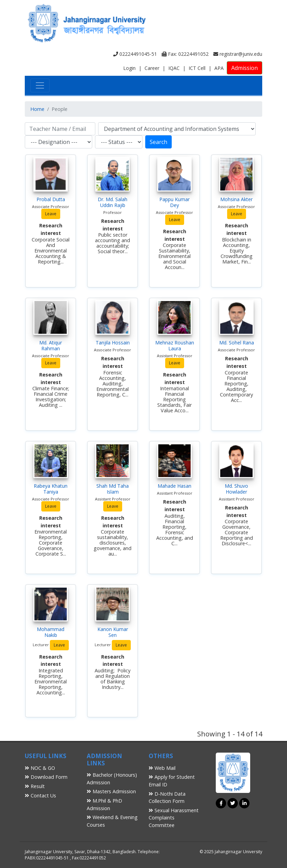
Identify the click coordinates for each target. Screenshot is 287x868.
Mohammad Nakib (51, 632)
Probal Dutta (51, 199)
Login (129, 68)
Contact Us (40, 795)
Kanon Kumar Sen (113, 632)
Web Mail (162, 768)
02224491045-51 (135, 54)
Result (35, 786)
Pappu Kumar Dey (174, 202)
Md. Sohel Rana (237, 343)
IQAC (174, 68)
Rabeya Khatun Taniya (51, 489)
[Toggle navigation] (40, 85)
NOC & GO (40, 768)
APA (219, 68)
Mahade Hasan (174, 486)
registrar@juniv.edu (238, 54)
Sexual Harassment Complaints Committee (174, 818)
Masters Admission (111, 791)
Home (37, 109)
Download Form (46, 777)
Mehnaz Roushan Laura (175, 345)
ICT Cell (197, 68)
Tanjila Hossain (113, 343)
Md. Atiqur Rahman (51, 345)
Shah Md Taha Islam (113, 489)
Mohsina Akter (236, 199)
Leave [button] (51, 214)
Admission (245, 68)
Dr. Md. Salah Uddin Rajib (113, 202)
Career (152, 68)
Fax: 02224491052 (185, 54)
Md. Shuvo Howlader (236, 489)
